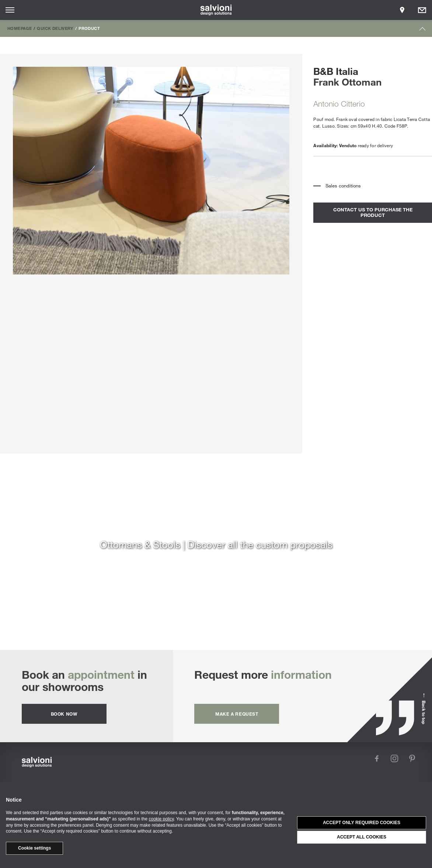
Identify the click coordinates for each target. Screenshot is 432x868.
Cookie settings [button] (34, 848)
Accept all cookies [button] (362, 837)
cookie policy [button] (161, 819)
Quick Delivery (55, 28)
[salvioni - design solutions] (216, 10)
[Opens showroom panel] (402, 10)
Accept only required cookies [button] (362, 823)
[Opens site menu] (10, 10)
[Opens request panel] (422, 10)
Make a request (237, 714)
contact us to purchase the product (373, 212)
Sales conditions (343, 186)
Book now (64, 714)
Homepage (20, 28)
